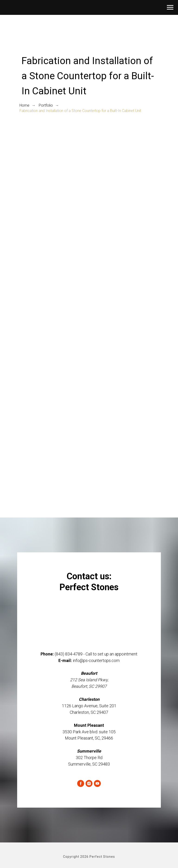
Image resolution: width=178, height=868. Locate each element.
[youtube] (97, 783)
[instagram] (89, 783)
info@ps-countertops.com (96, 660)
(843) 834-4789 (69, 654)
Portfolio (46, 105)
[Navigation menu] (170, 7)
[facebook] (81, 783)
